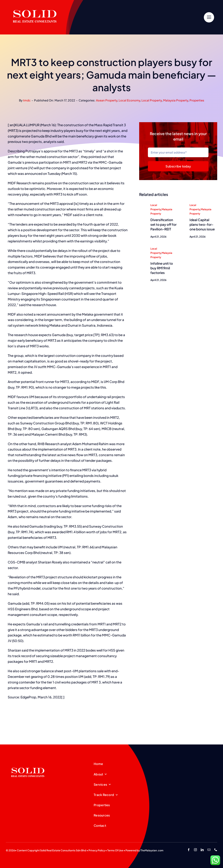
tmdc (27, 100)
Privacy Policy (97, 850)
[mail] (209, 850)
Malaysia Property (176, 100)
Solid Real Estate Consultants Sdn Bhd (63, 850)
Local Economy (129, 100)
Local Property (152, 100)
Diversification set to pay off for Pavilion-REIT (163, 225)
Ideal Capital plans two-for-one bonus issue (202, 225)
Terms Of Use (115, 850)
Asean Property (107, 100)
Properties (197, 100)
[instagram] (195, 850)
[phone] (216, 850)
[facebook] (189, 850)
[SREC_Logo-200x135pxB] (28, 762)
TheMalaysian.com (152, 850)
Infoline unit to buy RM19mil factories (162, 268)
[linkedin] (202, 850)
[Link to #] (209, 17)
